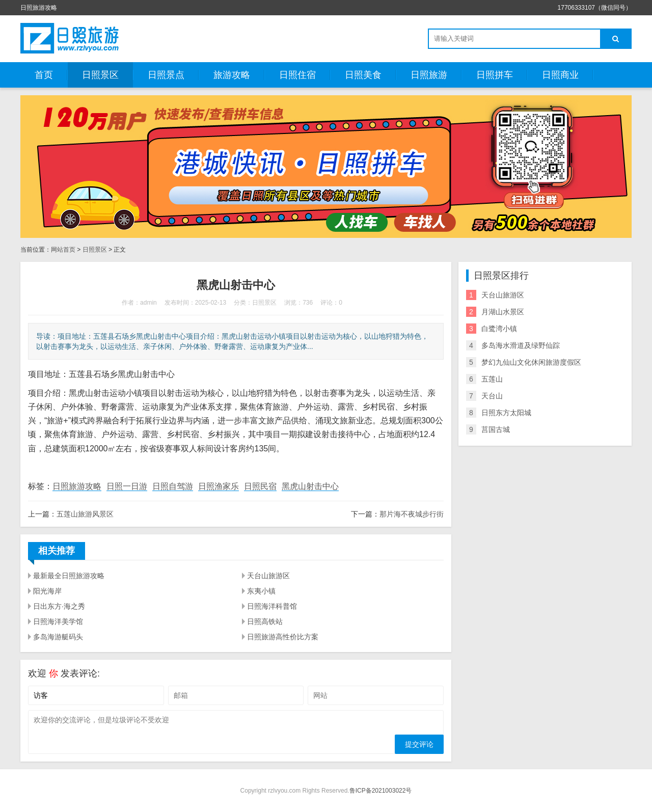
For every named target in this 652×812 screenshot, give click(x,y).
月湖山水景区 (503, 312)
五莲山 (492, 379)
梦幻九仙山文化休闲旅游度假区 (531, 362)
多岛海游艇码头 (58, 637)
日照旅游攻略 (77, 486)
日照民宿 (260, 486)
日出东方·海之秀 (59, 606)
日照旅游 (429, 75)
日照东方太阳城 (506, 413)
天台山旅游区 (268, 576)
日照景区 (100, 75)
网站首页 (63, 250)
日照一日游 (127, 486)
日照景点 (166, 75)
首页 (44, 75)
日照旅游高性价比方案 (283, 637)
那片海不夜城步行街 (412, 514)
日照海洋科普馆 (272, 606)
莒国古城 (496, 429)
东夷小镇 (261, 591)
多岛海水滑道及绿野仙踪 (521, 345)
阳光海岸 (47, 591)
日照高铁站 (265, 621)
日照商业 (560, 75)
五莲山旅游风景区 (85, 514)
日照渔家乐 (219, 486)
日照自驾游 (173, 486)
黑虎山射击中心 (310, 486)
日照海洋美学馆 (58, 621)
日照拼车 (495, 75)
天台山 (492, 396)
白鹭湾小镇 (499, 329)
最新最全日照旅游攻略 (69, 576)
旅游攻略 (232, 75)
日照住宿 (297, 75)
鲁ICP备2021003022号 (381, 791)
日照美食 (363, 75)
